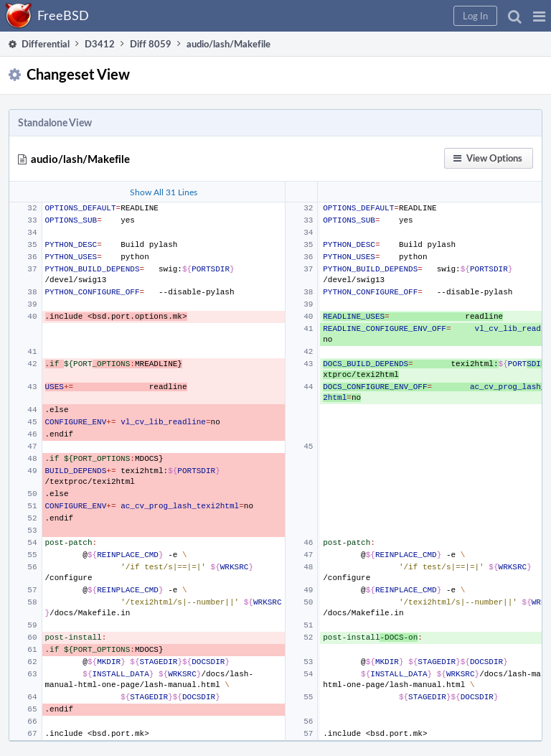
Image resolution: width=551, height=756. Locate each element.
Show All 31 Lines (164, 192)
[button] (539, 16)
